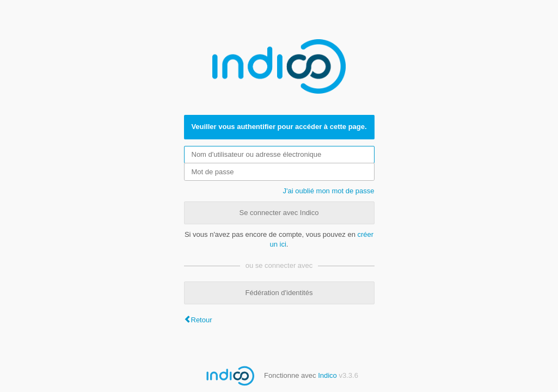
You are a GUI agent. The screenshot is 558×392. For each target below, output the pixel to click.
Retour (202, 320)
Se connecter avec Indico (279, 213)
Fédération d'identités (279, 293)
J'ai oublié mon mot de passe (329, 191)
